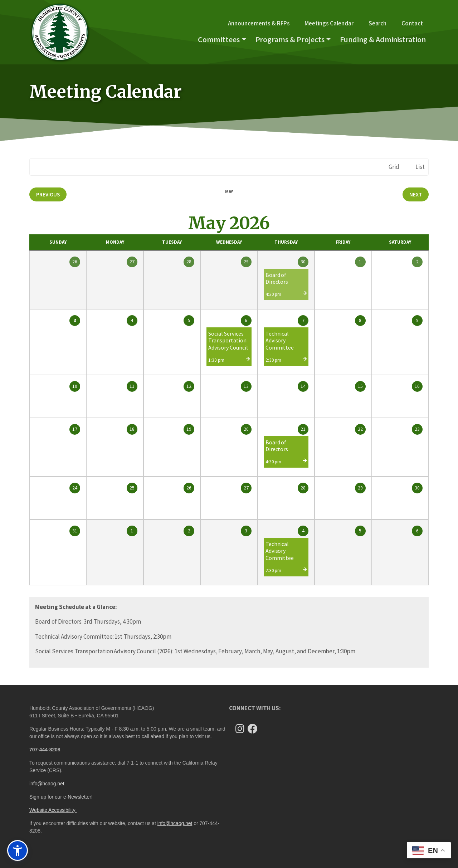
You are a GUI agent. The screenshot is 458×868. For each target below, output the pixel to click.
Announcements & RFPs (259, 23)
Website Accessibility (53, 810)
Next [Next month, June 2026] (416, 194)
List (420, 167)
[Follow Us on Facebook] (255, 729)
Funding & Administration (383, 39)
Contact (412, 23)
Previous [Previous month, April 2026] (48, 194)
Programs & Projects (290, 39)
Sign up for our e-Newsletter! (61, 797)
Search (378, 23)
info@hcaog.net (47, 784)
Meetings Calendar (329, 23)
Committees (219, 39)
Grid (394, 167)
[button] (18, 850)
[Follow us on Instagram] (242, 729)
